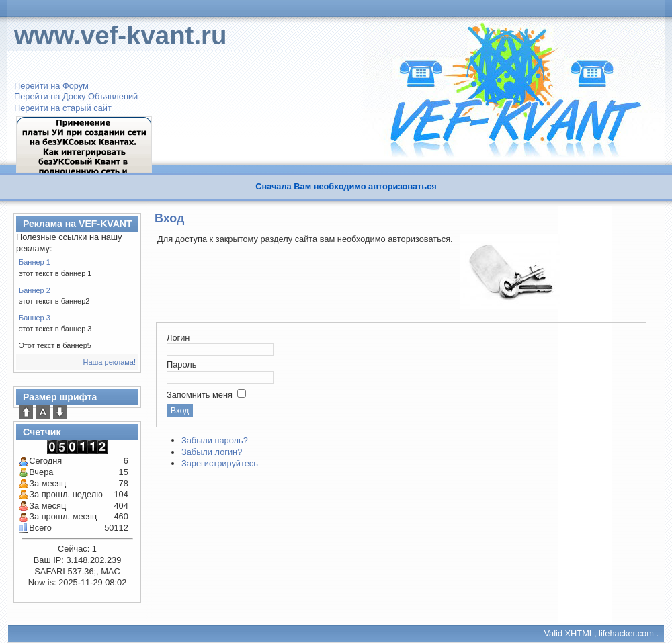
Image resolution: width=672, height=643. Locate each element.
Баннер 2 (35, 290)
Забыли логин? (212, 452)
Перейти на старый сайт (63, 108)
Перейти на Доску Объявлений (76, 96)
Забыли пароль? (215, 440)
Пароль (181, 365)
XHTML (580, 633)
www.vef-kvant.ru (120, 35)
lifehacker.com (626, 633)
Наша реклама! (109, 362)
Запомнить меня (200, 395)
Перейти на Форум (51, 86)
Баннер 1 (35, 262)
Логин (178, 338)
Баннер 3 (35, 318)
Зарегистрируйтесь (220, 463)
